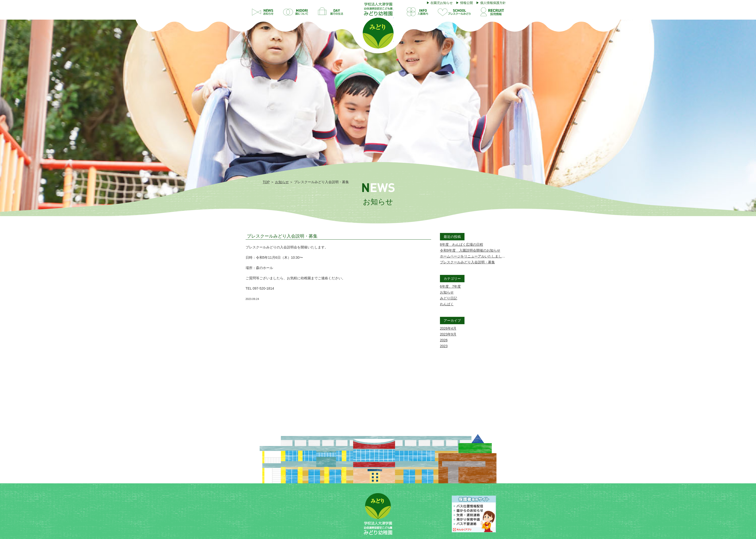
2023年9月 (448, 334)
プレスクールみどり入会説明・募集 (282, 236)
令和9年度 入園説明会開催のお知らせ (470, 250)
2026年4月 (448, 328)
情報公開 (466, 3)
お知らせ (282, 182)
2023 (444, 346)
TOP (266, 182)
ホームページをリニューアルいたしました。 (474, 256)
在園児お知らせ (442, 3)
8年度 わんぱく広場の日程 (462, 244)
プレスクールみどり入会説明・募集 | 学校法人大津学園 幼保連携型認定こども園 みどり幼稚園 (378, 26)
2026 (444, 340)
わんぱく (447, 304)
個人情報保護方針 (493, 3)
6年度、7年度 (451, 286)
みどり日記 (449, 298)
